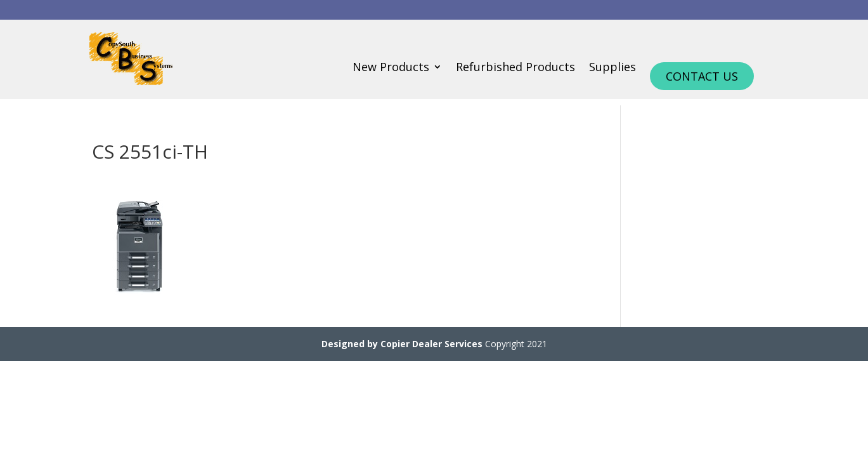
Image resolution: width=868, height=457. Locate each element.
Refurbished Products (515, 68)
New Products (391, 68)
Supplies (612, 68)
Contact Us (702, 76)
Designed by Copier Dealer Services (402, 344)
